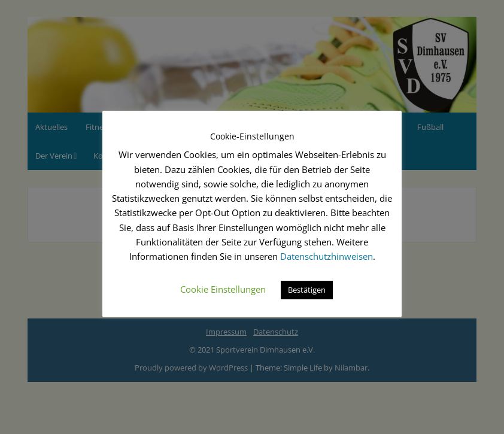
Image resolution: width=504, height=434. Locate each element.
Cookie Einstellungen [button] (223, 289)
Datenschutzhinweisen (327, 256)
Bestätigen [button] (307, 290)
